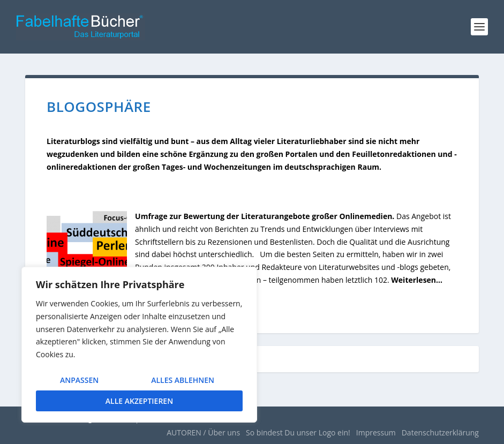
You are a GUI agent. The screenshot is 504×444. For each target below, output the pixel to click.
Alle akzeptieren (139, 401)
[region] (139, 345)
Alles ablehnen (183, 380)
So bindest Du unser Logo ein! (298, 432)
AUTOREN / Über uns (203, 432)
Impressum (376, 432)
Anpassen (79, 380)
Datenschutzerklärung (440, 432)
